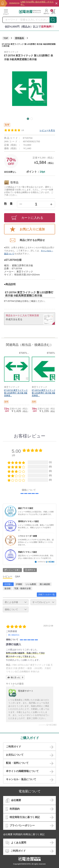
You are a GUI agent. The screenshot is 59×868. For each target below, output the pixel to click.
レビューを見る (47, 130)
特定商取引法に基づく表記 (23, 817)
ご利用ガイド (14, 747)
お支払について (15, 755)
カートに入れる (27, 218)
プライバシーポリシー (20, 826)
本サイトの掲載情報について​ (22, 771)
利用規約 (13, 809)
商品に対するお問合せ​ (27, 240)
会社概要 (13, 800)
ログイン (46, 12)
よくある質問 (16, 843)
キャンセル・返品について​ (21, 779)
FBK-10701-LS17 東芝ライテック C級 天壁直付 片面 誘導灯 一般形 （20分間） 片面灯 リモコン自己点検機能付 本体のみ (29, 668)
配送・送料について (17, 763)
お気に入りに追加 (27, 229)
